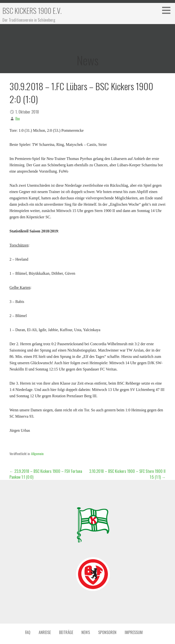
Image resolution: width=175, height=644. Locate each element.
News (86, 632)
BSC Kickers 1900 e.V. (32, 11)
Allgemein (37, 454)
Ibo (17, 119)
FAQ (28, 632)
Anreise (45, 632)
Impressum (134, 632)
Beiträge (66, 632)
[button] (168, 10)
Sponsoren (107, 632)
